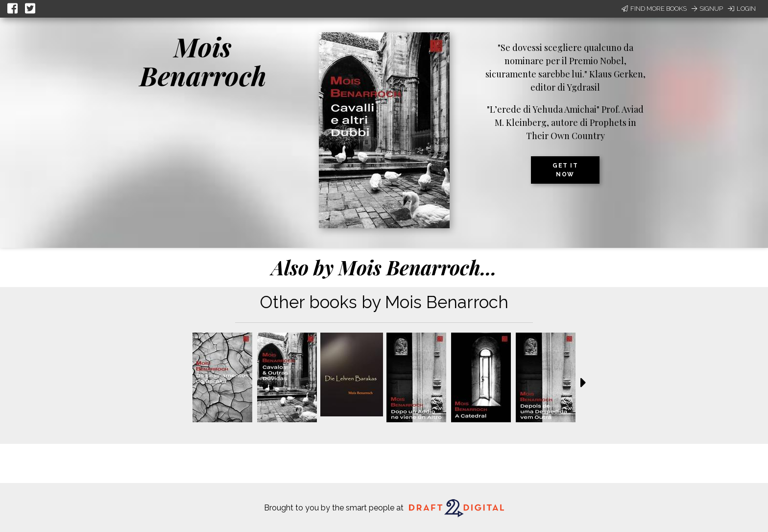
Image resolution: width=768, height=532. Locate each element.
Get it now (565, 170)
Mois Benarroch (203, 61)
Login (742, 9)
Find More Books (654, 9)
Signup (707, 9)
